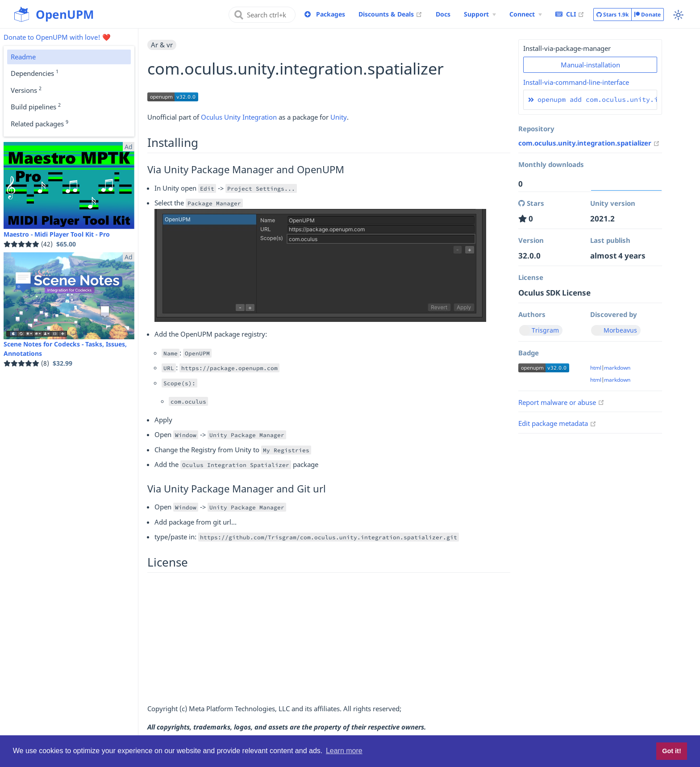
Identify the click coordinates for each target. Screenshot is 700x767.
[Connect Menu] (526, 14)
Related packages (40, 123)
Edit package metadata (557, 423)
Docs (443, 14)
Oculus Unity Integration (239, 117)
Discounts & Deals (390, 14)
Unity (339, 117)
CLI (570, 14)
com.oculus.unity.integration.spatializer (589, 143)
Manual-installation (590, 65)
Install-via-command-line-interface (576, 82)
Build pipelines (36, 106)
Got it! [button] (671, 751)
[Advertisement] (329, 641)
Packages (331, 14)
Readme (23, 57)
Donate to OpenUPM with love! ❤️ (57, 37)
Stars (612, 15)
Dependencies (35, 73)
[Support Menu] (480, 14)
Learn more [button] (344, 751)
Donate (648, 15)
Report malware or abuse (561, 402)
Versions (26, 90)
